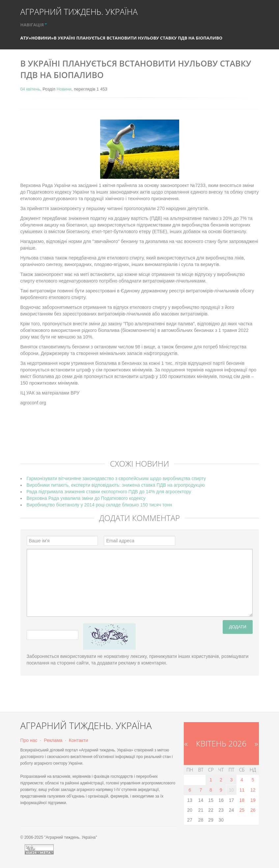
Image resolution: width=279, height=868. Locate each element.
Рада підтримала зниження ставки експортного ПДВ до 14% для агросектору (109, 492)
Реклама (53, 740)
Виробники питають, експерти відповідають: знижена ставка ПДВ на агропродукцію (116, 485)
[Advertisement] (140, 437)
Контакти (78, 740)
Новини (41, 38)
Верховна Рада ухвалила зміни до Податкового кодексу (86, 498)
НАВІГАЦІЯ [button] (34, 25)
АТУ (25, 38)
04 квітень (30, 89)
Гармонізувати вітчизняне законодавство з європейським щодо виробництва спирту (116, 478)
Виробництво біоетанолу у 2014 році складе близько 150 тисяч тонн (99, 505)
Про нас (29, 740)
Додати (237, 627)
